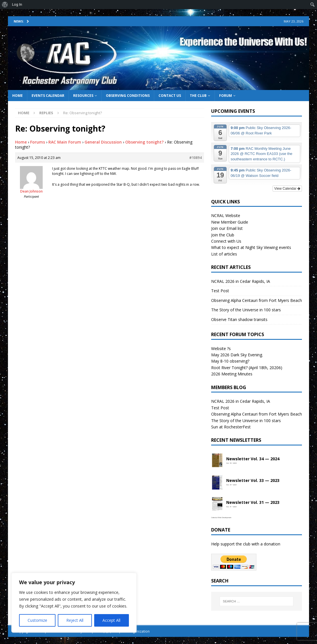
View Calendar (287, 189)
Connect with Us (226, 241)
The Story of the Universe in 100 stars (246, 310)
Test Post (220, 291)
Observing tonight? (144, 142)
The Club (198, 96)
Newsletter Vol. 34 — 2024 (253, 459)
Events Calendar (48, 96)
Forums (38, 142)
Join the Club (223, 235)
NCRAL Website (226, 215)
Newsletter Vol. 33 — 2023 (253, 481)
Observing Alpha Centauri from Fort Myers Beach (257, 300)
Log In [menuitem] (17, 4)
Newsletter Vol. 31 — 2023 (253, 503)
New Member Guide (230, 222)
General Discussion (103, 142)
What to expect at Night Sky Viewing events (251, 247)
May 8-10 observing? (230, 361)
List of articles (224, 254)
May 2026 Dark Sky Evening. (237, 355)
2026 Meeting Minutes (232, 374)
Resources (83, 96)
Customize (37, 620)
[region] (74, 603)
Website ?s (221, 348)
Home (18, 96)
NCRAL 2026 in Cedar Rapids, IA (241, 281)
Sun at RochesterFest (231, 427)
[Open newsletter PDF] (217, 461)
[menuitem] (5, 5)
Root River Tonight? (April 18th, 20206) (247, 368)
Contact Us (170, 96)
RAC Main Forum (65, 142)
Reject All (75, 620)
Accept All (111, 620)
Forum (226, 96)
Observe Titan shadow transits (239, 319)
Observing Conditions (128, 96)
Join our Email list (227, 228)
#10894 (195, 158)
